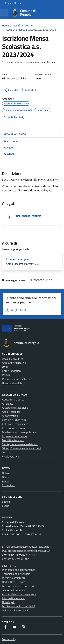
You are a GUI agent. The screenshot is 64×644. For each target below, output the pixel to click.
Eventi (6, 506)
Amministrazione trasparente (19, 594)
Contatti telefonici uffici (16, 559)
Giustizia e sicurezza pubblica (19, 432)
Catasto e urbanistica (14, 420)
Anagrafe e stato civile (15, 408)
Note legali (8, 602)
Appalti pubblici (11, 412)
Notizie (6, 473)
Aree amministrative (14, 363)
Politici (6, 375)
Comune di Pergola (17, 259)
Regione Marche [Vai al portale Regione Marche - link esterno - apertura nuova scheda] (13, 3)
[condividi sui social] (10, 90)
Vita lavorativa (10, 456)
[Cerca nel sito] (55, 13)
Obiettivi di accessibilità (16, 610)
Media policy (9, 639)
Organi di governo (12, 359)
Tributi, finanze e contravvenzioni (21, 448)
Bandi (5, 477)
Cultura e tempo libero (15, 424)
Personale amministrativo (17, 379)
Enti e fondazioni (12, 371)
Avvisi (6, 481)
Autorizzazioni (10, 416)
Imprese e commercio (14, 436)
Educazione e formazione (16, 428)
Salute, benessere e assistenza (20, 444)
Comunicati (9, 485)
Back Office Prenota (14, 582)
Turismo (7, 452)
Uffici (5, 367)
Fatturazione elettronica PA (18, 586)
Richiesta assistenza (14, 578)
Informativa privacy (13, 598)
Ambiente (8, 404)
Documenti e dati (12, 383)
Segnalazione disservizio (16, 574)
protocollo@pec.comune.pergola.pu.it (29, 551)
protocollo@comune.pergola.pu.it (30, 547)
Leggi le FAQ (9, 566)
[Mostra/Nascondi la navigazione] (4, 12)
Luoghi (6, 502)
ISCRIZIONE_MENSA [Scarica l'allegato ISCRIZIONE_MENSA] (28, 216)
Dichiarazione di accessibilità (19, 606)
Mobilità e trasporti (13, 440)
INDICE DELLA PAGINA (32, 134)
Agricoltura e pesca (13, 399)
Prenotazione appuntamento (19, 570)
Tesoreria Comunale (13, 590)
